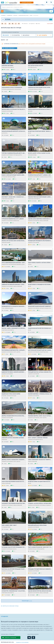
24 (13, 135)
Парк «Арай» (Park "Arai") (9, 525)
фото (27, 44)
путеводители (9, 15)
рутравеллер (3, 15)
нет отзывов (34, 91)
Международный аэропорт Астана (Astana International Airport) (14, 131)
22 (14, 113)
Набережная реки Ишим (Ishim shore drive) (40, 87)
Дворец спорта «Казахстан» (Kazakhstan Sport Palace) (14, 460)
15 (14, 201)
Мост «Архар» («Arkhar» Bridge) (38, 438)
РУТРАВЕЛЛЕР (5, 616)
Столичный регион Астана (24, 15)
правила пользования (22, 642)
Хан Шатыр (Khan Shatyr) (36, 66)
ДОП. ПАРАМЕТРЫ (43, 35)
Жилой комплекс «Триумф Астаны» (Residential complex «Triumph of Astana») (40, 394)
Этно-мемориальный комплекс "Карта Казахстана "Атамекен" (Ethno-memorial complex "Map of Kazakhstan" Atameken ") (14, 263)
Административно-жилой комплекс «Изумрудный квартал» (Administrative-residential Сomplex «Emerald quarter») (14, 372)
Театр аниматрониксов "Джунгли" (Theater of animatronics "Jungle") (40, 547)
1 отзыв (7, 113)
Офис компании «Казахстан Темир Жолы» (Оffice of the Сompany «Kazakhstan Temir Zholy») (40, 460)
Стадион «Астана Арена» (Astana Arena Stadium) (40, 503)
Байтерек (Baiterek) (7, 66)
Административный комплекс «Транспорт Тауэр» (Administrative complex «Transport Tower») (14, 284)
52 (15, 70)
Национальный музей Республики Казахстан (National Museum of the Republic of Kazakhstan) (40, 328)
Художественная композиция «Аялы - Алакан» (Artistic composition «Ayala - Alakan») (40, 197)
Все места (7, 35)
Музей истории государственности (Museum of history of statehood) (40, 481)
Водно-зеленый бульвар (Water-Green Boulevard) (14, 175)
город (31, 15)
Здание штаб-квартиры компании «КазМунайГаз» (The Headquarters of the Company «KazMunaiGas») (40, 219)
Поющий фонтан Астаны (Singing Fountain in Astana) (40, 372)
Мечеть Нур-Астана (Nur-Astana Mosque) (14, 241)
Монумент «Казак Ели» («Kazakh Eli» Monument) (14, 197)
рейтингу (23, 44)
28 (41, 70)
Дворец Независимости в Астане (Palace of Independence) (14, 416)
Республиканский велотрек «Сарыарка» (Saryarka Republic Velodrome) (14, 350)
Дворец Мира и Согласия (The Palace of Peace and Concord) (14, 109)
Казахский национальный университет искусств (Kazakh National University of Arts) (40, 306)
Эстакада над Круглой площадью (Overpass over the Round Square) (14, 547)
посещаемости (32, 44)
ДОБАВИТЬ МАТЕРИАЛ (27, 2)
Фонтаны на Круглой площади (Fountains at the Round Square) (14, 569)
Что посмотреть (16, 35)
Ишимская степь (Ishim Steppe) (11, 394)
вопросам (38, 44)
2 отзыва (7, 70)
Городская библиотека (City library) (13, 219)
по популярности (11, 44)
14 (40, 223)
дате (20, 44)
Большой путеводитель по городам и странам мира (20, 622)
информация (36, 15)
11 (14, 288)
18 (16, 179)
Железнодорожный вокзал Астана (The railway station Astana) (40, 109)
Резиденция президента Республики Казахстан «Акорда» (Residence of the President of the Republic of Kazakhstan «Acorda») (40, 241)
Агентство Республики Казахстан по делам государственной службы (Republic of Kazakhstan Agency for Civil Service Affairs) (14, 481)
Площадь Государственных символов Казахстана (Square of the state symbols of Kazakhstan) (40, 569)
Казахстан (15, 15)
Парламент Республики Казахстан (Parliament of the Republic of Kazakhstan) (14, 503)
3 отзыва (34, 70)
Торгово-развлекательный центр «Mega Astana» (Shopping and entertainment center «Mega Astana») (14, 153)
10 (12, 157)
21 (12, 91)
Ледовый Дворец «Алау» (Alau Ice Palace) (40, 416)
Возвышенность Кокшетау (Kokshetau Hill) (14, 306)
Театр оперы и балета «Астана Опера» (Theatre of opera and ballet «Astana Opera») (40, 263)
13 (41, 201)
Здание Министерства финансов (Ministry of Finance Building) (40, 591)
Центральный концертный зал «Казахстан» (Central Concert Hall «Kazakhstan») (40, 350)
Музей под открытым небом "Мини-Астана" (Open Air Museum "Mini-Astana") (40, 131)
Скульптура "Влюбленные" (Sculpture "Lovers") (14, 591)
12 (40, 179)
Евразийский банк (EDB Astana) (37, 525)
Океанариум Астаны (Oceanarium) (12, 87)
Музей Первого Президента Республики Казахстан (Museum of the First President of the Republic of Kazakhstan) (40, 284)
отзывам (43, 44)
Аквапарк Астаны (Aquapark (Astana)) (13, 438)
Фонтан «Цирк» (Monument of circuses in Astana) (14, 328)
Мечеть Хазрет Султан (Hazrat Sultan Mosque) (40, 153)
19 (42, 113)
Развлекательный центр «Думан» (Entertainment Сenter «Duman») (40, 175)
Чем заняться (26, 35)
